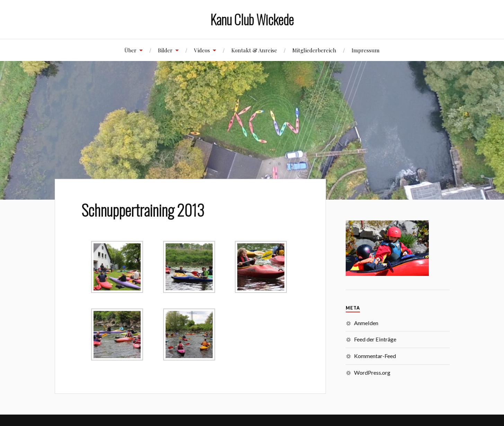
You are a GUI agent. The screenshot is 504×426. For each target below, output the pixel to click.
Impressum (366, 50)
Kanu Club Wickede (252, 19)
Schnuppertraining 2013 (143, 210)
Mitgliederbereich (314, 50)
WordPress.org (372, 372)
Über (130, 50)
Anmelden (366, 323)
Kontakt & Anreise (254, 50)
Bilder (165, 50)
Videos (202, 50)
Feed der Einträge (375, 339)
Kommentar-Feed (375, 356)
